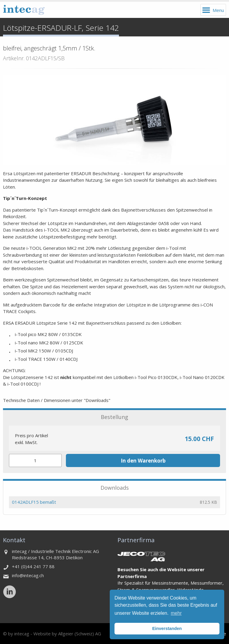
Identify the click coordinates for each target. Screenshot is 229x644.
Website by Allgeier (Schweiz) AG (67, 634)
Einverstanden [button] (167, 628)
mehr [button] (176, 613)
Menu (218, 10)
